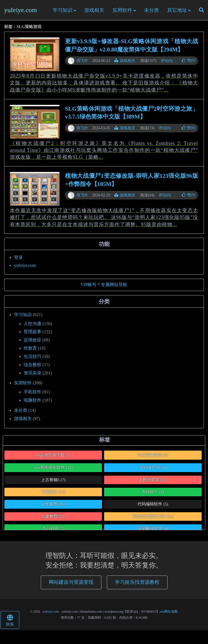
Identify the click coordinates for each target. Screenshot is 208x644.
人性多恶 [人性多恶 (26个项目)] (53, 504)
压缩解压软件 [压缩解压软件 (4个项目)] (153, 528)
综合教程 (33, 365)
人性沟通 (33, 324)
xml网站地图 (169, 612)
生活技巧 (33, 356)
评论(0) (167, 61)
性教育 (30, 348)
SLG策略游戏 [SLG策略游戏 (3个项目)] (153, 455)
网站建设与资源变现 (71, 582)
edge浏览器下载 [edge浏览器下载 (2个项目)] (53, 455)
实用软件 (122, 10)
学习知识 (63, 10)
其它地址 (177, 10)
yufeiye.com (21, 10)
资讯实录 (33, 373)
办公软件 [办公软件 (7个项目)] (53, 528)
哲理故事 (33, 332)
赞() (189, 60)
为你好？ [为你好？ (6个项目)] (153, 492)
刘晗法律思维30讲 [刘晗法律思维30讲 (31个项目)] (153, 516)
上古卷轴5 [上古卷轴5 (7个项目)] (53, 480)
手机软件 (33, 392)
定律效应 (33, 340)
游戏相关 (94, 10)
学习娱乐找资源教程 (137, 582)
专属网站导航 (114, 285)
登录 (18, 257)
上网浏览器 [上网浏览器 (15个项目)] (153, 480)
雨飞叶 (82, 61)
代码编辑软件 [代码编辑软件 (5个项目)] (153, 504)
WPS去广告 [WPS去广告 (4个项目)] (153, 467)
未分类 (152, 10)
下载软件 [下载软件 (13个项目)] (53, 492)
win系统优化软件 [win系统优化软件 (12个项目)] (53, 467)
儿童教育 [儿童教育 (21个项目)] (53, 516)
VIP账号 (89, 285)
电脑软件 (33, 400)
